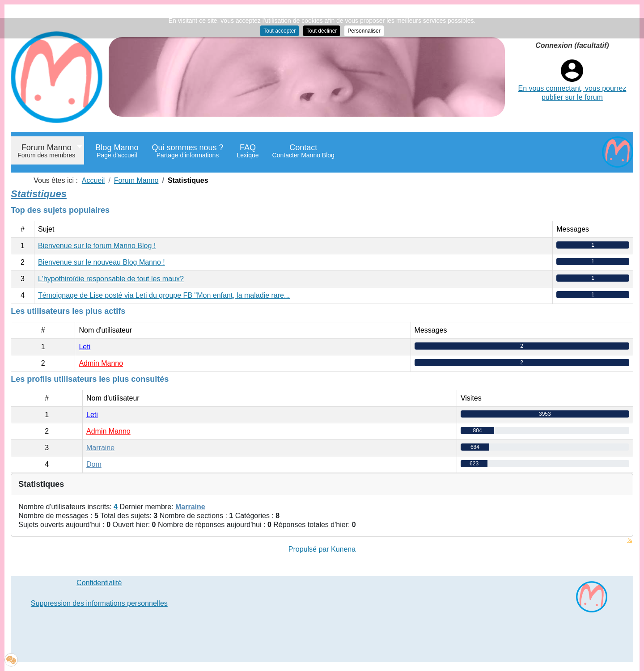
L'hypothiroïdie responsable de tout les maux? (111, 279)
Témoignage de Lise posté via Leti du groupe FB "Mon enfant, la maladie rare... (164, 295)
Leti (85, 347)
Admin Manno (101, 363)
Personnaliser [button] (364, 31)
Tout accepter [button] (280, 31)
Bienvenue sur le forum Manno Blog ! (97, 246)
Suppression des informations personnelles (99, 603)
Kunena (343, 549)
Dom (94, 464)
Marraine (100, 448)
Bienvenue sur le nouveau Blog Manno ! (102, 262)
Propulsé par (310, 549)
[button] (11, 660)
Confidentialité (99, 583)
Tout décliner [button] (322, 31)
